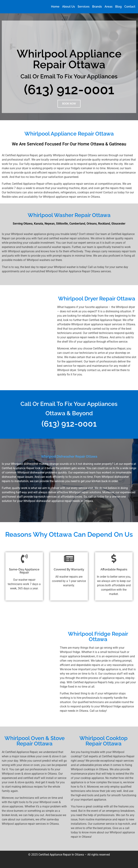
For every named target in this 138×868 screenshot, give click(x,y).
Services (84, 7)
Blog (118, 7)
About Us (69, 7)
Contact (130, 7)
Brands (97, 7)
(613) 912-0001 (69, 89)
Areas (109, 7)
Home (55, 7)
